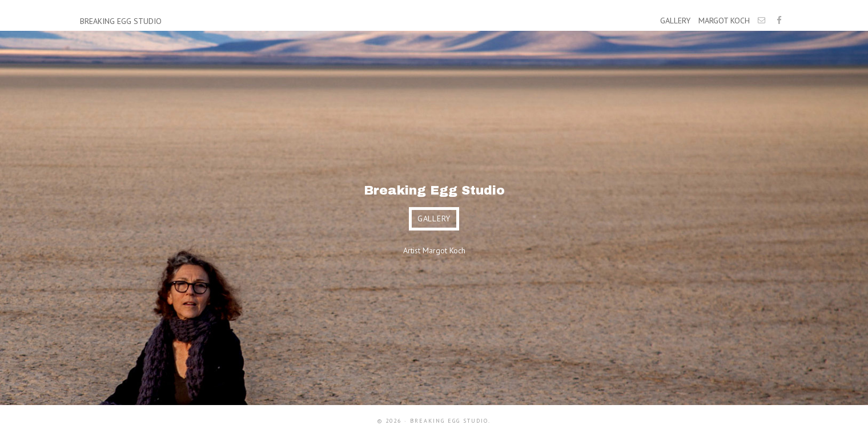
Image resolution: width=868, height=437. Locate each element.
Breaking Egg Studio (121, 21)
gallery (434, 218)
